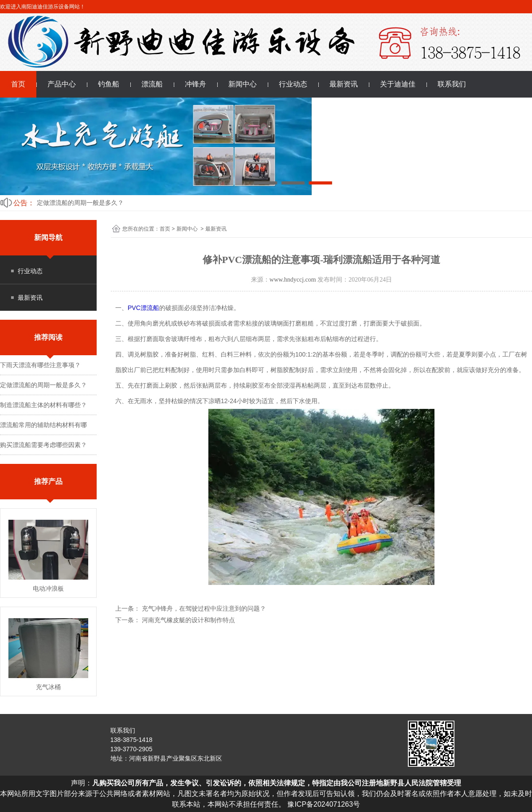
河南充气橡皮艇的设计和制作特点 (188, 620)
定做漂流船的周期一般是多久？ (80, 203)
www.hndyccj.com (293, 280)
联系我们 (452, 84)
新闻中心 (243, 84)
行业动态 (293, 84)
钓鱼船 (109, 84)
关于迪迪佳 (398, 84)
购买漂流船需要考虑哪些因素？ (43, 445)
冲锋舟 (196, 84)
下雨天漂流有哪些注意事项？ (40, 365)
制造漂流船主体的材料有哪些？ (43, 405)
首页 (18, 84)
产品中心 (62, 84)
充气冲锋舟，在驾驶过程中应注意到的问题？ (203, 608)
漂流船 (152, 84)
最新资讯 (344, 84)
